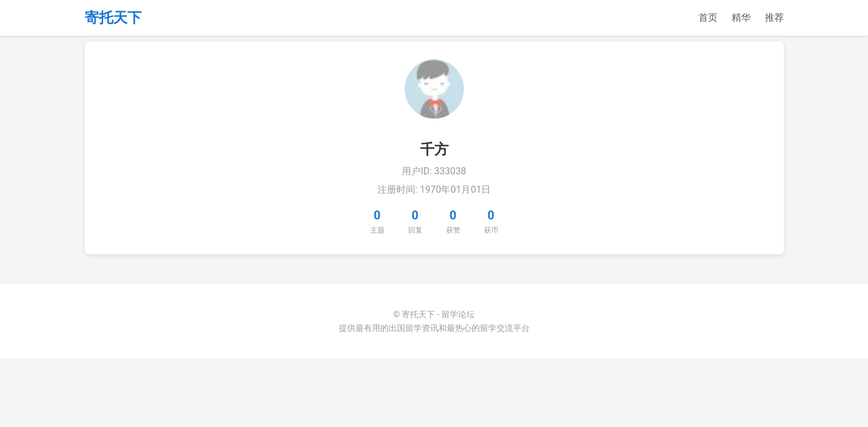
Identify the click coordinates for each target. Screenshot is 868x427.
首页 (708, 17)
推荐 (774, 17)
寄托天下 (113, 18)
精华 (741, 17)
